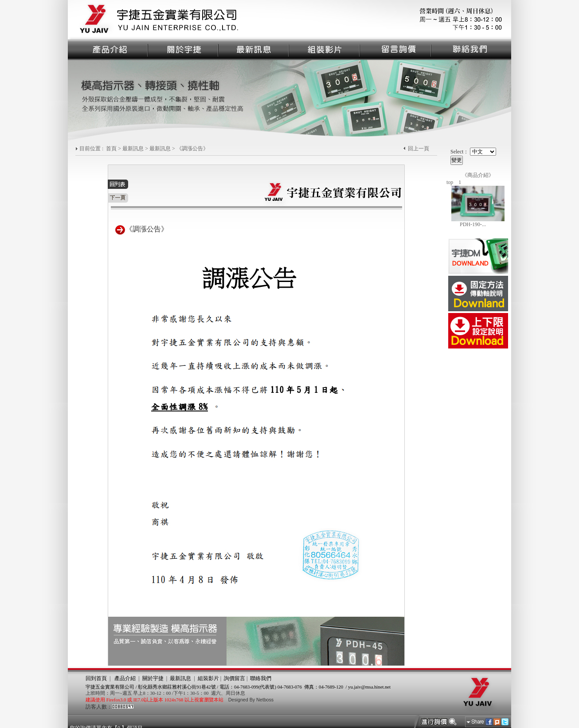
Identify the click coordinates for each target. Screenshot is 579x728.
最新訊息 (133, 149)
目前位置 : (92, 149)
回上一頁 (419, 149)
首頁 (111, 149)
